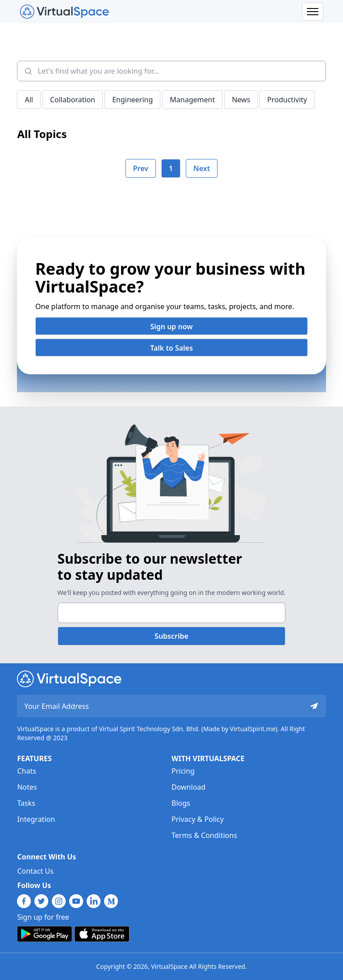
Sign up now (171, 327)
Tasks (26, 803)
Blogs (181, 803)
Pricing (183, 771)
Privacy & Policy (198, 819)
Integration (36, 819)
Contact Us (35, 871)
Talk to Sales (171, 348)
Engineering (132, 100)
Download (188, 787)
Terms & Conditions (204, 835)
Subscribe (171, 636)
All (29, 100)
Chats (26, 771)
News (241, 100)
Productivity (287, 100)
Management (192, 100)
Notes (27, 787)
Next (202, 168)
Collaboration (73, 100)
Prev (141, 168)
